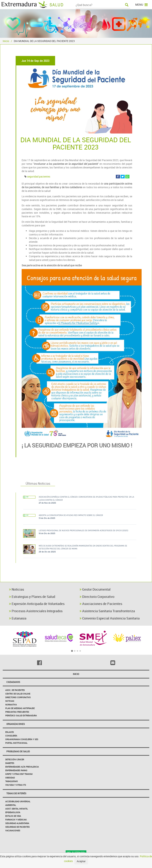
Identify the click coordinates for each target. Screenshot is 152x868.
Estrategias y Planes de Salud (32, 597)
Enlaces (10, 732)
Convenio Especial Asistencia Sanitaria (110, 618)
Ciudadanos (13, 682)
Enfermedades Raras (16, 770)
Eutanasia (18, 618)
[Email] (113, 663)
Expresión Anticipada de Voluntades (37, 604)
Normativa (11, 705)
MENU (141, 5)
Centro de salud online (18, 694)
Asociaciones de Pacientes (101, 604)
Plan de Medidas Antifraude (20, 708)
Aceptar (81, 861)
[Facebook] (39, 663)
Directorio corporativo (18, 697)
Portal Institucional (16, 743)
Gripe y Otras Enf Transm (19, 774)
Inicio (6, 41)
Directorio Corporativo (97, 597)
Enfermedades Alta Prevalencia (22, 767)
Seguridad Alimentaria (17, 823)
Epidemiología (13, 812)
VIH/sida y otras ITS (16, 785)
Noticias (17, 589)
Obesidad (10, 778)
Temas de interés (16, 793)
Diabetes (10, 763)
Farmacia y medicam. (16, 820)
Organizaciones (16, 724)
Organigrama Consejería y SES (22, 739)
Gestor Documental (95, 589)
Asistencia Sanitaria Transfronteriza (107, 611)
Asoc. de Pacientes (15, 690)
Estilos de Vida (13, 816)
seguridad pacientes (39, 176)
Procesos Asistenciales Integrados (36, 611)
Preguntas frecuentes (17, 712)
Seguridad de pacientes (17, 827)
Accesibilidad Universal (18, 801)
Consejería (11, 736)
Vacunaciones (13, 830)
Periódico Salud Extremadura (21, 715)
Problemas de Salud (18, 751)
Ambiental (11, 805)
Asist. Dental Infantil (17, 809)
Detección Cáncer (15, 759)
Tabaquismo (12, 781)
